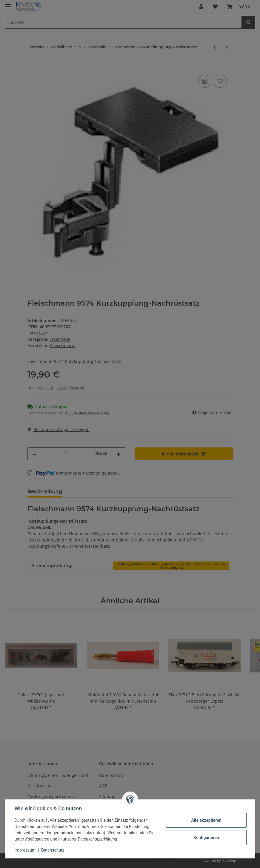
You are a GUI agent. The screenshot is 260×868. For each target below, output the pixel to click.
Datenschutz (53, 850)
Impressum (25, 850)
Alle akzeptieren (206, 820)
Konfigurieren (206, 838)
